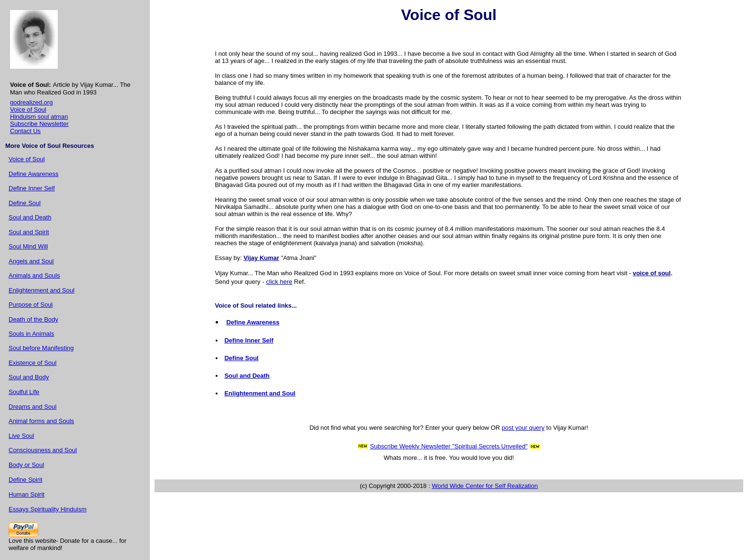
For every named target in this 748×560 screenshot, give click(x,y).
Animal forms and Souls (41, 421)
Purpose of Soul (31, 305)
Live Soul (21, 436)
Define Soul (25, 203)
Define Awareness (34, 174)
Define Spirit (26, 480)
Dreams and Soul (32, 407)
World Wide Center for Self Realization (485, 486)
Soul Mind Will (28, 246)
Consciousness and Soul (43, 450)
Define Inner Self (32, 188)
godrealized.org (31, 102)
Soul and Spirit (29, 232)
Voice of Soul (28, 109)
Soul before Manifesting (41, 348)
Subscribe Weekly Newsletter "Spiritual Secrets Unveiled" (449, 446)
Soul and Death (30, 217)
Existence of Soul (32, 363)
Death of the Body (33, 319)
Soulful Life (24, 392)
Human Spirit (26, 494)
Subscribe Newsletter (39, 124)
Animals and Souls (34, 275)
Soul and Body (29, 377)
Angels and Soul (31, 261)
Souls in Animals (31, 334)
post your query (523, 428)
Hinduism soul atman (39, 117)
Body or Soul (26, 465)
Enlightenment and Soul (42, 290)
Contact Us (25, 131)
